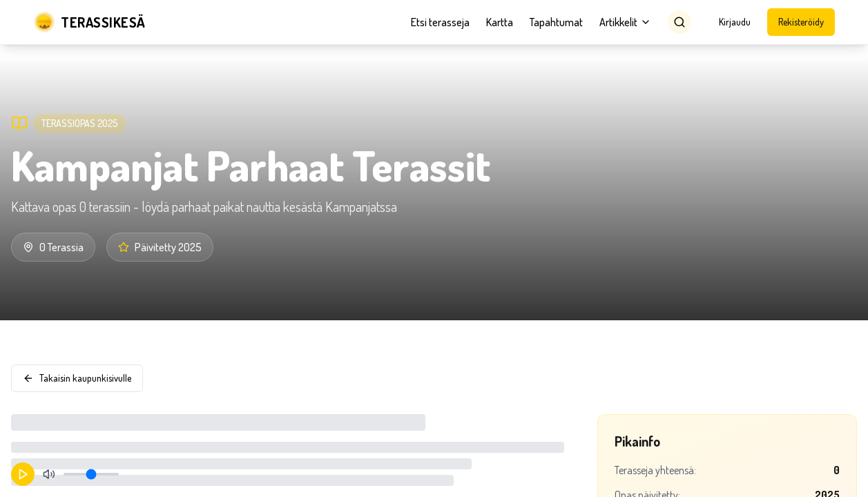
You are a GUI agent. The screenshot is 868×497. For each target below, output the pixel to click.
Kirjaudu (735, 22)
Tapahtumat (556, 22)
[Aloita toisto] (23, 474)
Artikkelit (625, 22)
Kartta (500, 22)
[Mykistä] (49, 474)
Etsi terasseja (440, 22)
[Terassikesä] (89, 22)
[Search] (679, 22)
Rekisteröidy (801, 22)
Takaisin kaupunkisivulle (77, 378)
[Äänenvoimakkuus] (91, 474)
